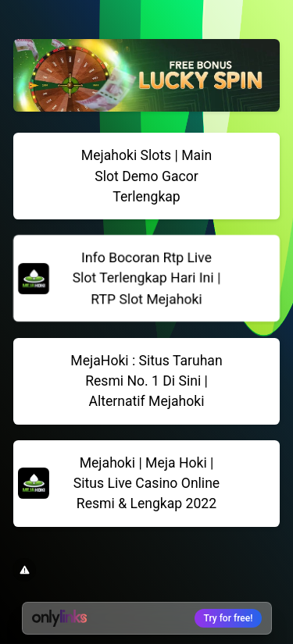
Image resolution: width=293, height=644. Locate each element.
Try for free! (229, 618)
